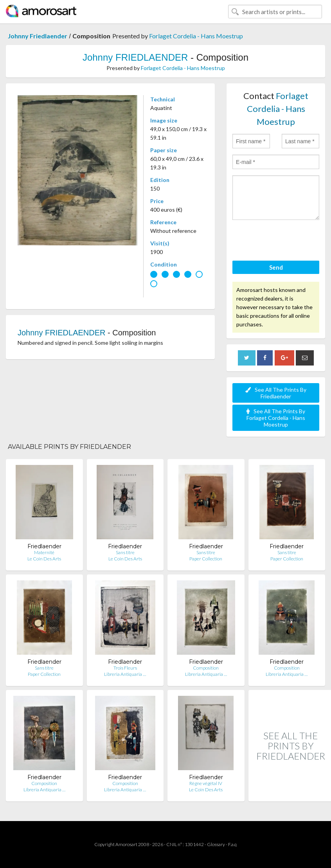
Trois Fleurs (125, 668)
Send (276, 267)
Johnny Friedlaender (38, 36)
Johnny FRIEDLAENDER (135, 57)
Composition (206, 668)
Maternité (44, 552)
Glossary (216, 844)
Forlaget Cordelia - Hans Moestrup (196, 36)
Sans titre (125, 552)
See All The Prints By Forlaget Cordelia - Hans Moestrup (276, 418)
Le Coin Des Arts (44, 559)
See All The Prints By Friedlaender (276, 393)
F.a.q (232, 844)
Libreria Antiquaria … (125, 674)
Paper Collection (206, 559)
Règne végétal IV (206, 783)
